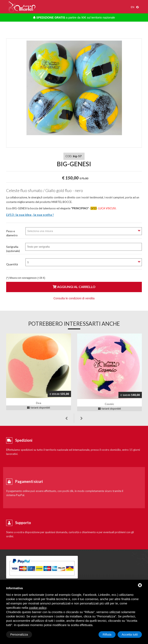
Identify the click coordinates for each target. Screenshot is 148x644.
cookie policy (38, 608)
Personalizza (19, 634)
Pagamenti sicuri (29, 481)
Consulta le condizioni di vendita (74, 298)
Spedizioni (24, 440)
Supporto (23, 523)
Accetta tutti (130, 634)
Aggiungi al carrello (74, 287)
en (133, 7)
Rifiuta (107, 634)
